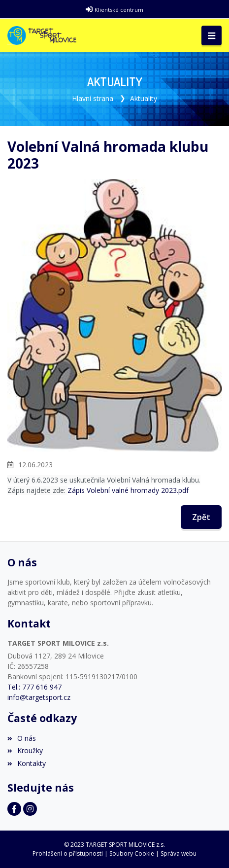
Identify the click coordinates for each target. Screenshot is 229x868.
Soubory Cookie (132, 853)
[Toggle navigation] (212, 35)
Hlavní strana (93, 98)
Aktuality (144, 98)
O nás (22, 738)
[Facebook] (14, 809)
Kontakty (27, 763)
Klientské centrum (119, 10)
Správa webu (179, 853)
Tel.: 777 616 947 (34, 687)
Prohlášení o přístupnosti (68, 853)
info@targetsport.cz (39, 697)
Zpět (201, 517)
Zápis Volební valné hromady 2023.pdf (128, 490)
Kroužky (25, 750)
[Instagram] (30, 809)
